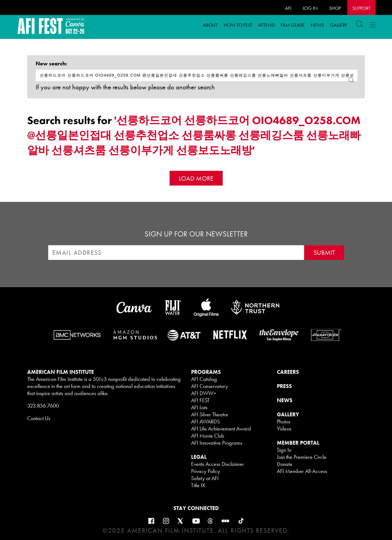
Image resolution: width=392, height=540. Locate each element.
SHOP (335, 8)
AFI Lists (199, 407)
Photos (284, 421)
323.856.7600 (43, 406)
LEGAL (199, 457)
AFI (288, 8)
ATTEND (267, 25)
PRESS (284, 386)
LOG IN (310, 8)
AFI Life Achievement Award (221, 429)
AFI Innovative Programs (217, 443)
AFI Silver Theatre (210, 414)
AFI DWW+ (204, 393)
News (317, 25)
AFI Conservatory (209, 386)
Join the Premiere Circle (302, 457)
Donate (285, 464)
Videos (284, 429)
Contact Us (39, 418)
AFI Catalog (204, 379)
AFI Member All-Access (302, 471)
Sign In (284, 450)
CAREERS (288, 372)
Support (362, 8)
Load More (196, 178)
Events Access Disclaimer (218, 464)
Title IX (198, 485)
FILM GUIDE (293, 25)
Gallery (339, 25)
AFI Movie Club (208, 436)
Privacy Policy (206, 471)
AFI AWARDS (205, 421)
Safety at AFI (205, 478)
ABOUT (210, 25)
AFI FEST (200, 400)
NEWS (285, 400)
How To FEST (238, 25)
